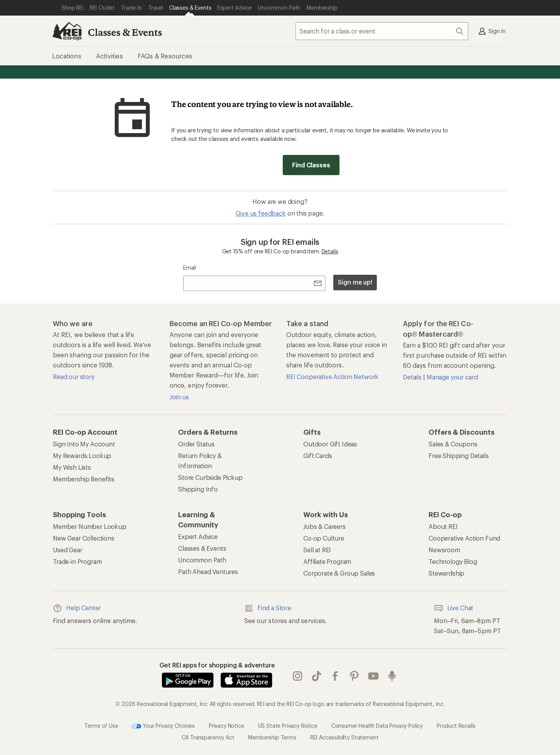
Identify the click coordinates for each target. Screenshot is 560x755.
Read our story (74, 377)
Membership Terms (272, 737)
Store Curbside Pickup (210, 477)
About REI (443, 526)
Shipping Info (198, 489)
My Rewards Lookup (82, 456)
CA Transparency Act (208, 737)
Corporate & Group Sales (339, 573)
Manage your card (452, 377)
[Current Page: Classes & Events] (190, 8)
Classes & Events (125, 32)
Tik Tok (317, 676)
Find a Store (268, 608)
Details (330, 251)
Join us (179, 397)
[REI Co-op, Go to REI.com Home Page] (67, 31)
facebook (335, 676)
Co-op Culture (324, 538)
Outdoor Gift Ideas (330, 444)
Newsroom (444, 550)
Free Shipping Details (459, 456)
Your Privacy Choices (163, 726)
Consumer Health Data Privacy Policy (377, 725)
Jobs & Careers (325, 526)
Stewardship (446, 573)
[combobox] (382, 31)
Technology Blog (453, 561)
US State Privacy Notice (288, 725)
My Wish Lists (72, 467)
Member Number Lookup (90, 526)
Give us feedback (261, 213)
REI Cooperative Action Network (332, 377)
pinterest (354, 676)
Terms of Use (101, 725)
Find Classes (311, 165)
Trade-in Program (77, 561)
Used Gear (68, 550)
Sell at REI (317, 550)
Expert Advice (198, 536)
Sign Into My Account (84, 444)
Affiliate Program (327, 561)
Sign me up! (355, 282)
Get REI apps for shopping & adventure (217, 665)
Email (190, 268)
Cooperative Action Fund (464, 538)
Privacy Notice (227, 725)
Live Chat (454, 608)
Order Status (196, 444)
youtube (373, 676)
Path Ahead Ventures (208, 572)
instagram (297, 676)
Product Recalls (456, 725)
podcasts (392, 676)
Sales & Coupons (453, 444)
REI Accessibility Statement (345, 737)
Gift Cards (318, 456)
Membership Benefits (84, 479)
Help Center (77, 608)
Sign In (492, 31)
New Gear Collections (84, 538)
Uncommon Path (202, 560)
